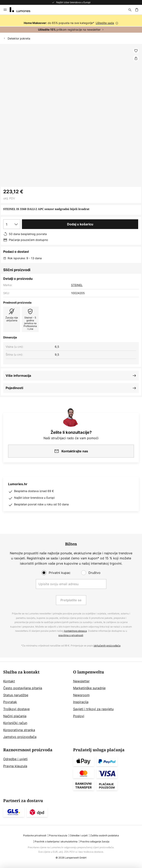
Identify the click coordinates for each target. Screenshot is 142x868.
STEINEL (77, 285)
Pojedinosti (14, 388)
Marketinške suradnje (89, 688)
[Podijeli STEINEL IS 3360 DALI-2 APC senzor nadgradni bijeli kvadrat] (136, 58)
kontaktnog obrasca (76, 631)
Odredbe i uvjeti (15, 759)
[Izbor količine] (12, 224)
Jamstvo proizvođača (20, 737)
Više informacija (18, 376)
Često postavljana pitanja (23, 688)
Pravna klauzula (15, 766)
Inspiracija (81, 702)
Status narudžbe (16, 695)
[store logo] (22, 10)
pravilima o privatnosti (71, 635)
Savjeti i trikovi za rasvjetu (93, 709)
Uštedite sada (105, 23)
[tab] (36, 705)
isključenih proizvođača (107, 646)
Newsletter (81, 681)
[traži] (130, 10)
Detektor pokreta (19, 38)
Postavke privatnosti (35, 835)
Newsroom (81, 695)
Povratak (10, 702)
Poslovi (79, 716)
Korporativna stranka (19, 730)
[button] (136, 51)
